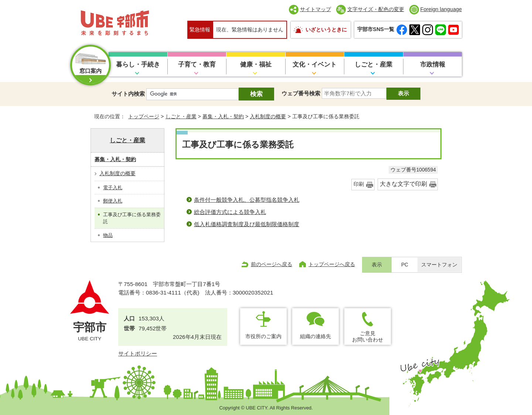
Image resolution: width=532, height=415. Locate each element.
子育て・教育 (197, 64)
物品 (108, 235)
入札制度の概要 (268, 116)
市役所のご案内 (263, 336)
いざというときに (326, 30)
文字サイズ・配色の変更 (376, 9)
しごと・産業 (374, 64)
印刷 (359, 184)
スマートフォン (439, 265)
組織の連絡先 (316, 336)
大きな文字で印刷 (403, 184)
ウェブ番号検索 (301, 93)
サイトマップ (316, 9)
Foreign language (441, 9)
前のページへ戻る (272, 264)
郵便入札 (113, 201)
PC (405, 265)
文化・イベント (315, 64)
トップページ (144, 116)
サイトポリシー (138, 353)
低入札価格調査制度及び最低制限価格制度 (247, 224)
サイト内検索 (128, 94)
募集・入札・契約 (223, 116)
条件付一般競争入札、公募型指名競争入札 (247, 200)
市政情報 (433, 64)
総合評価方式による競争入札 (230, 212)
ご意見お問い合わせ (368, 336)
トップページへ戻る (332, 264)
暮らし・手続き (138, 64)
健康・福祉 (256, 64)
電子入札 (113, 188)
